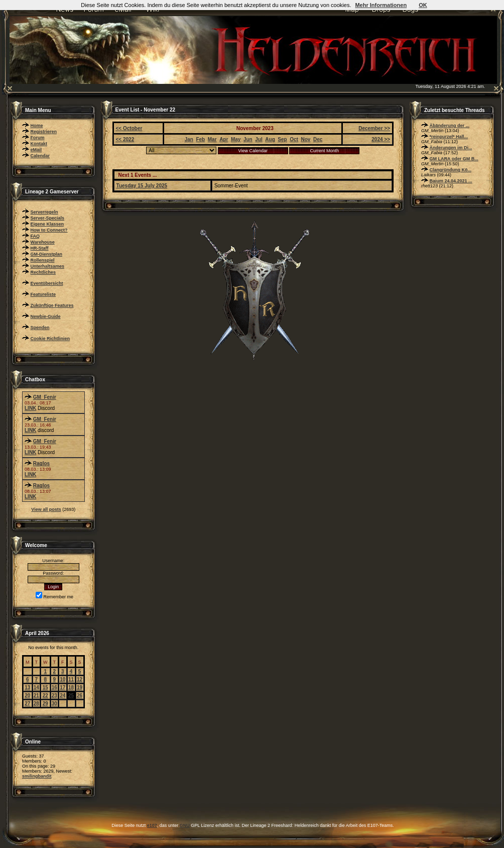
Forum (38, 138)
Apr (224, 139)
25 (71, 696)
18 (71, 687)
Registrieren (44, 132)
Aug (270, 139)
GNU (185, 825)
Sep (282, 139)
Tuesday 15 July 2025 (142, 186)
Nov (305, 139)
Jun (248, 139)
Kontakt (39, 144)
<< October (129, 128)
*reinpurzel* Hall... (449, 137)
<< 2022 (125, 139)
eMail (36, 150)
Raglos (41, 463)
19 (80, 687)
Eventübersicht (47, 283)
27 (27, 704)
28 (36, 704)
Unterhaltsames (48, 266)
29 (45, 704)
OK (423, 5)
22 (45, 696)
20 (27, 696)
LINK (30, 408)
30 (54, 704)
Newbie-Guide (46, 316)
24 (62, 696)
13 (27, 687)
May (236, 139)
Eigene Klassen (47, 224)
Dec (318, 139)
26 (80, 696)
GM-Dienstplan (47, 254)
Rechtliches (43, 272)
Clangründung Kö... (451, 170)
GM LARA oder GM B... (454, 159)
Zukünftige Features (52, 305)
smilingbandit (37, 776)
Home (37, 126)
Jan (189, 139)
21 (36, 696)
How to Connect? (49, 230)
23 (54, 696)
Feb (200, 139)
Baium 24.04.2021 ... (451, 181)
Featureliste (43, 294)
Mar (212, 139)
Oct (294, 139)
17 (62, 687)
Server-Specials (48, 218)
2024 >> (381, 139)
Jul (259, 139)
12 (80, 679)
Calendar (40, 156)
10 (62, 679)
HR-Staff (40, 248)
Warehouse (43, 242)
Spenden (40, 328)
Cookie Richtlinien (50, 339)
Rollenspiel (43, 260)
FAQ (35, 236)
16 (54, 687)
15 (45, 687)
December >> (374, 128)
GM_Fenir (45, 397)
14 (36, 687)
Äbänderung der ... (450, 126)
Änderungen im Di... (451, 148)
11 (71, 679)
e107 (152, 825)
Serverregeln (44, 212)
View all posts (46, 509)
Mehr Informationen (381, 5)
